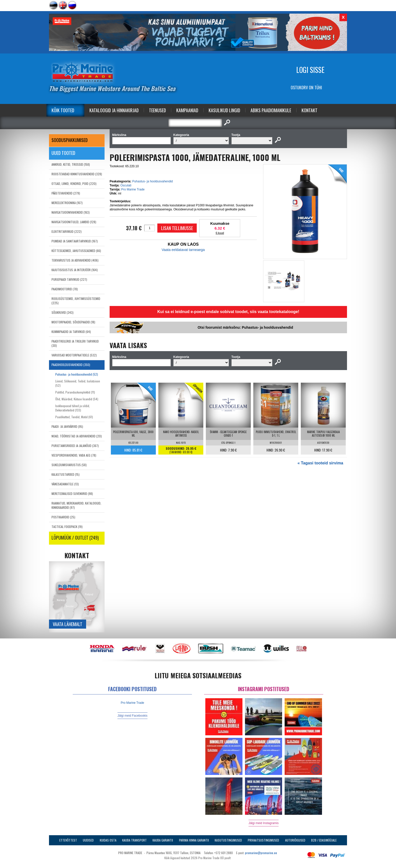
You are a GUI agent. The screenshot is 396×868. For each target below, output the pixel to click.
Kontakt (310, 110)
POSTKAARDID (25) (63, 517)
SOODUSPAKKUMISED (70, 140)
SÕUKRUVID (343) (63, 312)
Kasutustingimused (228, 840)
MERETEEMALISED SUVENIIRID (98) (72, 494)
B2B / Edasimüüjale (324, 840)
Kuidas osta (108, 840)
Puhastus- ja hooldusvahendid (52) (77, 374)
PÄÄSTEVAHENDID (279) (66, 193)
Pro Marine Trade (133, 189)
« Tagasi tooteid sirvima (320, 463)
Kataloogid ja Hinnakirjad (114, 110)
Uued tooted (63, 153)
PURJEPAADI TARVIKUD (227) (69, 279)
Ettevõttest (68, 840)
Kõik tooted (63, 110)
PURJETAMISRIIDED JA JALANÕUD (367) (75, 446)
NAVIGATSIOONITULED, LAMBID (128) (74, 222)
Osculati (126, 185)
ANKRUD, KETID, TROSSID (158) (71, 164)
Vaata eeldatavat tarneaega (183, 250)
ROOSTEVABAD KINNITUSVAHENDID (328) (77, 174)
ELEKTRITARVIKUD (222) (67, 231)
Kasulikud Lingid (224, 110)
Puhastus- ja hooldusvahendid (152, 181)
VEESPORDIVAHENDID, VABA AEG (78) (74, 455)
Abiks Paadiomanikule (271, 110)
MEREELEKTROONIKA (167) (67, 203)
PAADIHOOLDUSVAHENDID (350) (71, 365)
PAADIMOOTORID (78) (65, 289)
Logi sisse (310, 70)
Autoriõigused (295, 840)
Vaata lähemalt (68, 624)
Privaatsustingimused (263, 840)
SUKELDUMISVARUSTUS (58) (69, 465)
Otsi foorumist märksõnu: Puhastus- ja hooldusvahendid (245, 327)
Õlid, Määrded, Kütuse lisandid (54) (77, 399)
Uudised (88, 840)
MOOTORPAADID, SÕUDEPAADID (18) (73, 322)
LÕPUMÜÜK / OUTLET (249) (75, 538)
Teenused (157, 110)
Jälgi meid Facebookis (132, 716)
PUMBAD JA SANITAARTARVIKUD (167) (75, 241)
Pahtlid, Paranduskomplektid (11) (75, 392)
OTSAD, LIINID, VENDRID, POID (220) (74, 184)
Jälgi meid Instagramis (264, 823)
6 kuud (220, 233)
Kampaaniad (187, 110)
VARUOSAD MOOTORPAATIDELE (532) (74, 355)
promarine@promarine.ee (261, 853)
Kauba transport (134, 840)
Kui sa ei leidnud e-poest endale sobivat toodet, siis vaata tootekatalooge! (228, 312)
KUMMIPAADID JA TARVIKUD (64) (71, 332)
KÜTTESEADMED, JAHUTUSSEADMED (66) (76, 251)
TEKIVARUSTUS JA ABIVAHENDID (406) (75, 260)
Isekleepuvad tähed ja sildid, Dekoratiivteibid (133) (73, 408)
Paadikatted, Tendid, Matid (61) (74, 417)
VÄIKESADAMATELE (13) (65, 484)
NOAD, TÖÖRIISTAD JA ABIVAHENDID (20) (77, 436)
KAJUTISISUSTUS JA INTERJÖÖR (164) (75, 270)
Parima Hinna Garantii (194, 840)
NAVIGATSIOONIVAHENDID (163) (71, 212)
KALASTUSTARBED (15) (66, 474)
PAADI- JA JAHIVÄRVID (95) (67, 426)
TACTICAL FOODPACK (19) (67, 527)
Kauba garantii (163, 840)
